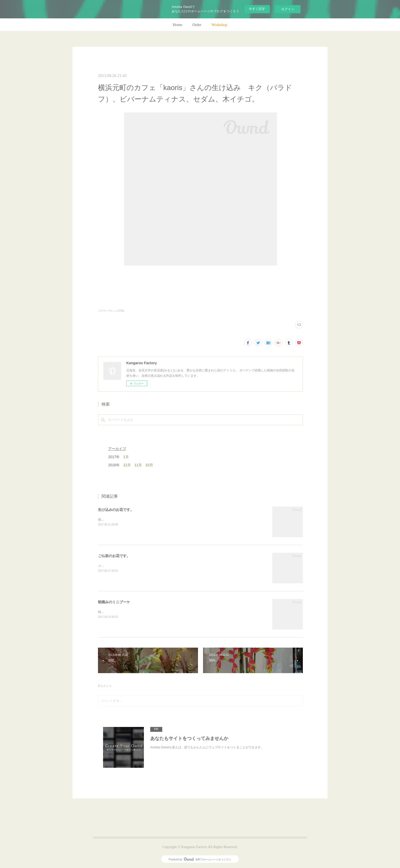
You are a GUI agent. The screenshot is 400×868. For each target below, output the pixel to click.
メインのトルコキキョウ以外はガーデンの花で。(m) (134, 566)
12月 (127, 465)
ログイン (288, 9)
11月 (138, 465)
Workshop (219, 25)
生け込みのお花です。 (116, 510)
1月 (126, 457)
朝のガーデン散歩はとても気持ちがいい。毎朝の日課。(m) (139, 612)
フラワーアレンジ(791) (111, 311)
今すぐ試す (257, 9)
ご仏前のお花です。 (114, 556)
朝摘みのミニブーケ (114, 602)
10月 (149, 465)
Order (197, 25)
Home (178, 25)
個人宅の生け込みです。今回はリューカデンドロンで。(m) (139, 520)
